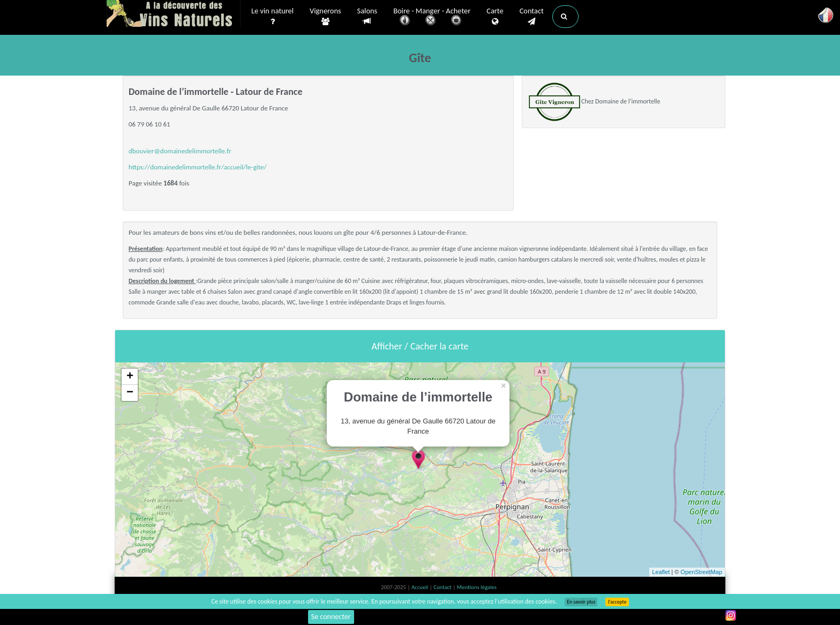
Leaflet (661, 572)
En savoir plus (581, 602)
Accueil (421, 587)
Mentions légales (477, 587)
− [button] (130, 393)
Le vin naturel (272, 17)
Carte (495, 17)
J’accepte (617, 602)
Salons (367, 16)
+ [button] (130, 377)
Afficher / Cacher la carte (420, 346)
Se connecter (331, 617)
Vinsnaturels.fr (174, 14)
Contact (532, 17)
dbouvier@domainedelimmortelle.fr (180, 151)
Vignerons (325, 17)
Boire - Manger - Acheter (432, 17)
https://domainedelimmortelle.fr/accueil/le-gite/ (198, 167)
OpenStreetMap (701, 572)
